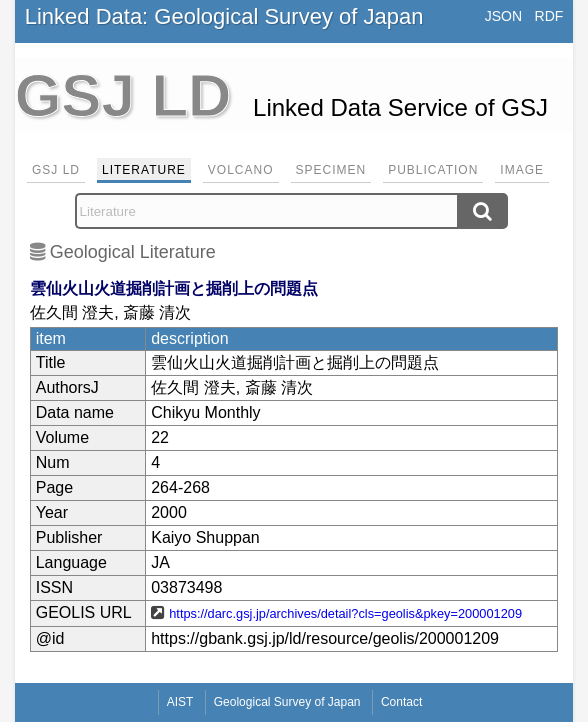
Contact (401, 702)
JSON (503, 16)
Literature (144, 170)
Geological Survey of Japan (287, 702)
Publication (433, 170)
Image (522, 170)
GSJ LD (56, 170)
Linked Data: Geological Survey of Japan (224, 16)
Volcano (241, 170)
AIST (180, 702)
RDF (549, 16)
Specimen (331, 170)
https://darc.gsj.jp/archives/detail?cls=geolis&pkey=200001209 (345, 613)
